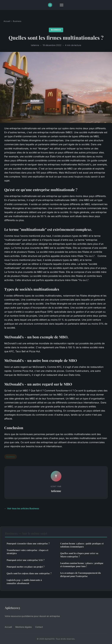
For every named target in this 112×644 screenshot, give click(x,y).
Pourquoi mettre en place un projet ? (26, 567)
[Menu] (62, 5)
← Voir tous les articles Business (22, 508)
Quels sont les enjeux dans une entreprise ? (29, 573)
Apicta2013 (12, 608)
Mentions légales (24, 627)
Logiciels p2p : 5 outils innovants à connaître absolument (24, 582)
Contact (39, 627)
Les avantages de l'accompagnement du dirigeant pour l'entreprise (80, 574)
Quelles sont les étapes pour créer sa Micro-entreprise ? (79, 555)
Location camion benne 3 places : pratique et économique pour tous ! (82, 565)
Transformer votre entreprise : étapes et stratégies (27, 552)
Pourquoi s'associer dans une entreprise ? (28, 543)
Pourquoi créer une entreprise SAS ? (26, 560)
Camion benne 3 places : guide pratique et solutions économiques (82, 545)
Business (17, 21)
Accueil (7, 21)
